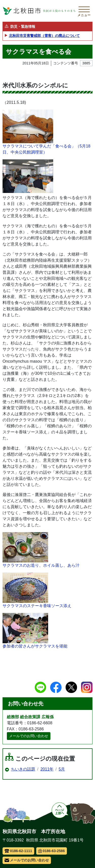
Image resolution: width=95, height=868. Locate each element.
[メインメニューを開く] (84, 11)
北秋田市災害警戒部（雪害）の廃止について (44, 36)
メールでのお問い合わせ (29, 736)
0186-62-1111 (18, 851)
